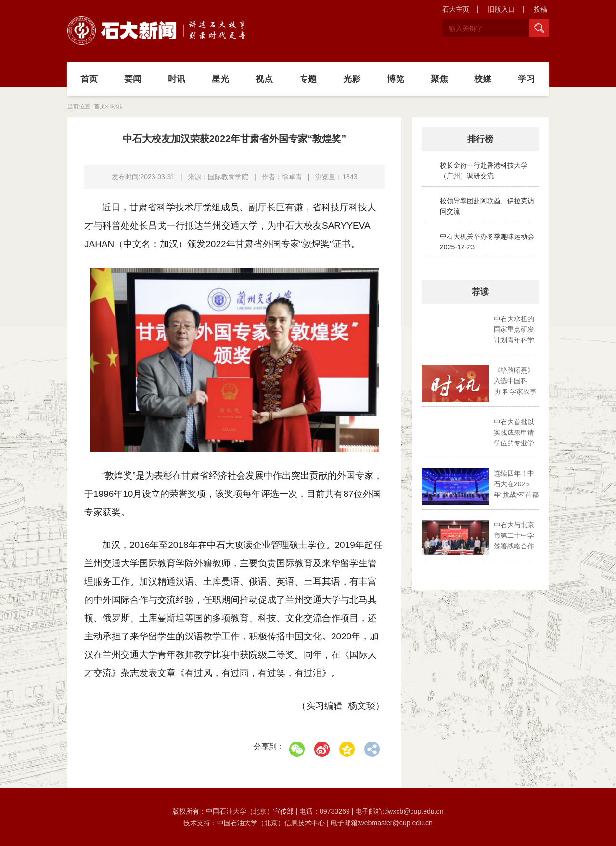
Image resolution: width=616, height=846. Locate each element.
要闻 (133, 79)
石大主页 (456, 9)
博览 (396, 79)
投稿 (540, 9)
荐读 (480, 292)
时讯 (177, 79)
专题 (308, 79)
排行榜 (480, 139)
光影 (352, 79)
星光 (220, 79)
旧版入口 (501, 9)
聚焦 (439, 79)
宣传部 (284, 811)
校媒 (483, 79)
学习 (526, 79)
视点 (264, 79)
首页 (89, 79)
